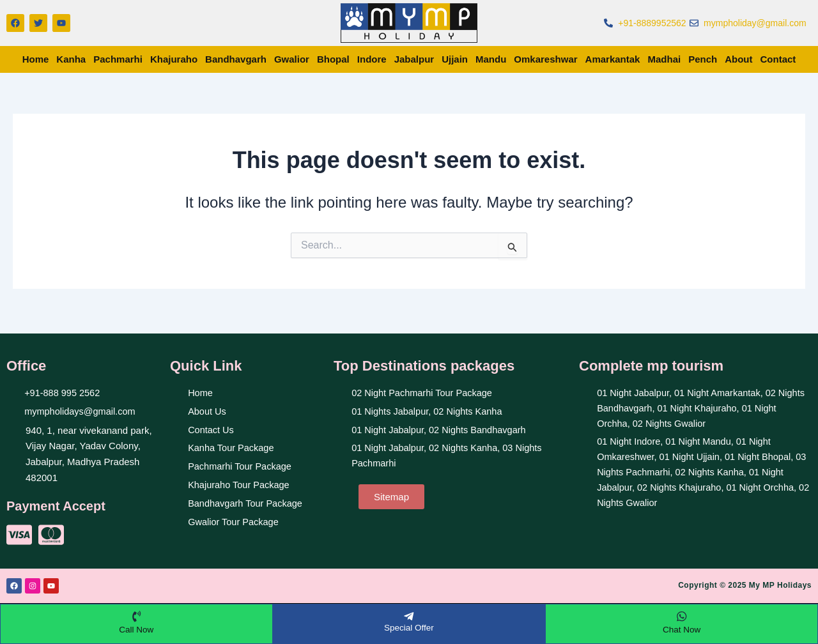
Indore (372, 59)
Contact (778, 59)
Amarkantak (613, 59)
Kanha (71, 59)
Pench (703, 59)
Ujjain (455, 59)
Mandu (491, 59)
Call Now (136, 628)
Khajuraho (174, 59)
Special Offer (409, 626)
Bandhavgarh (236, 59)
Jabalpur (414, 59)
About (738, 59)
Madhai (664, 59)
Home (36, 59)
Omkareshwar (545, 59)
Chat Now (682, 628)
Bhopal (333, 59)
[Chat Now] (682, 615)
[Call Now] (136, 615)
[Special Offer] (409, 615)
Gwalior (292, 59)
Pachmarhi (118, 59)
